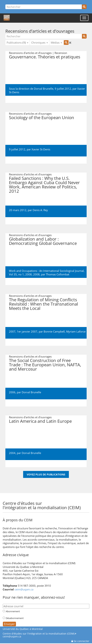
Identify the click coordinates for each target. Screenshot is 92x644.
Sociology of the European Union (42, 117)
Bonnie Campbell (54, 331)
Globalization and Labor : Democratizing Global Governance (43, 241)
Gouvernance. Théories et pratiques (45, 57)
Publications (17, 43)
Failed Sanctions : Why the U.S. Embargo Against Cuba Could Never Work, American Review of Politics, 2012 (44, 185)
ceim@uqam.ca (24, 589)
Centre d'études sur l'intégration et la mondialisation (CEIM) (39, 634)
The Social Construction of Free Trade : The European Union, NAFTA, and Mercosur (45, 365)
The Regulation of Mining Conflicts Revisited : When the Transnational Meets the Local (43, 304)
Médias (56, 43)
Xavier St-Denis (41, 149)
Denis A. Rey (40, 210)
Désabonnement (15, 618)
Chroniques (40, 43)
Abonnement (13, 611)
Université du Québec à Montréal (23, 629)
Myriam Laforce (76, 331)
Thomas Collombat (58, 274)
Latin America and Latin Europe (40, 421)
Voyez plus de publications (46, 474)
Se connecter (80, 641)
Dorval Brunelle (31, 392)
